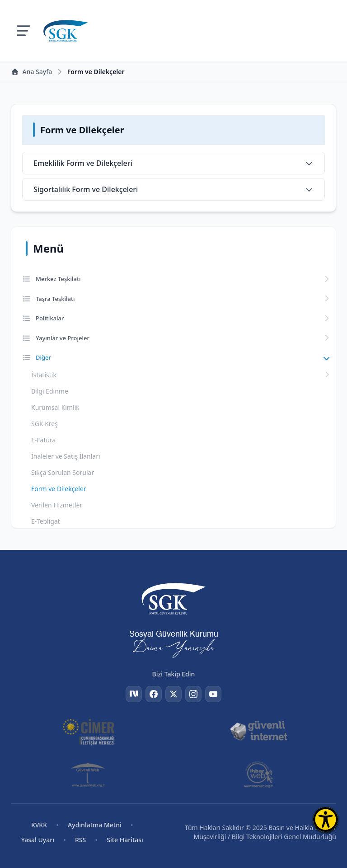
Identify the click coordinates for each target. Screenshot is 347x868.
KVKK (39, 825)
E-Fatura (43, 440)
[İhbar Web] (258, 774)
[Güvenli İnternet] (258, 731)
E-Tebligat (46, 521)
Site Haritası (125, 840)
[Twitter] (173, 694)
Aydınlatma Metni (95, 825)
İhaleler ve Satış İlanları (66, 456)
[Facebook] (154, 694)
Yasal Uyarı (38, 840)
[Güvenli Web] (89, 774)
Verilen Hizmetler (57, 505)
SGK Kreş (45, 424)
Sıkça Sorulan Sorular (63, 472)
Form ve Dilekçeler (59, 489)
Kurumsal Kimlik (55, 407)
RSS (80, 840)
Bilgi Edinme (50, 391)
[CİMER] (89, 731)
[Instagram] (193, 694)
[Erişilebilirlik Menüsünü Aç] (326, 819)
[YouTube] (213, 694)
